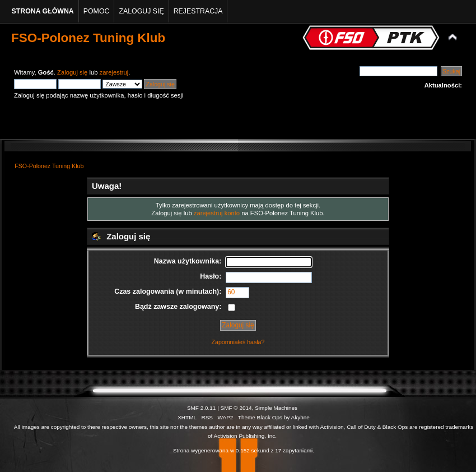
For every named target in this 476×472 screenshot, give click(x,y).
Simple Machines (276, 408)
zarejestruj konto (217, 213)
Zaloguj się (72, 72)
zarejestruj (114, 72)
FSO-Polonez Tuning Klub (88, 38)
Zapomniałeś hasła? (238, 342)
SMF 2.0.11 (202, 408)
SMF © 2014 (236, 408)
